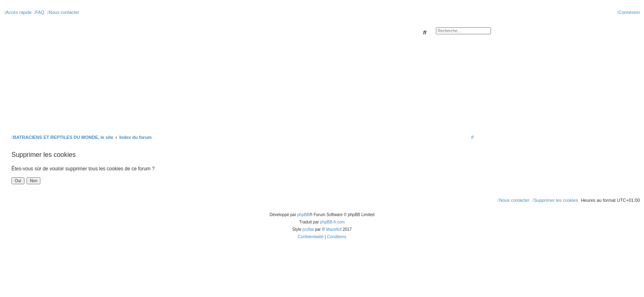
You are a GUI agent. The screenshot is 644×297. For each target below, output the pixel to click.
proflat (308, 229)
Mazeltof (334, 229)
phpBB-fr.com (332, 222)
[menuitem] (39, 12)
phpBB (303, 215)
